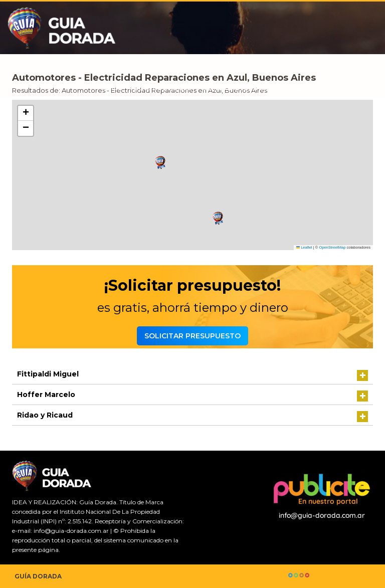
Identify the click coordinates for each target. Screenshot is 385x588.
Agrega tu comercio (336, 88)
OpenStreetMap (332, 247)
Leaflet (304, 247)
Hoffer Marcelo (46, 395)
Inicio (113, 88)
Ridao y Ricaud (45, 415)
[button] (218, 218)
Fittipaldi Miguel (48, 374)
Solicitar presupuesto (244, 88)
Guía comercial (162, 88)
